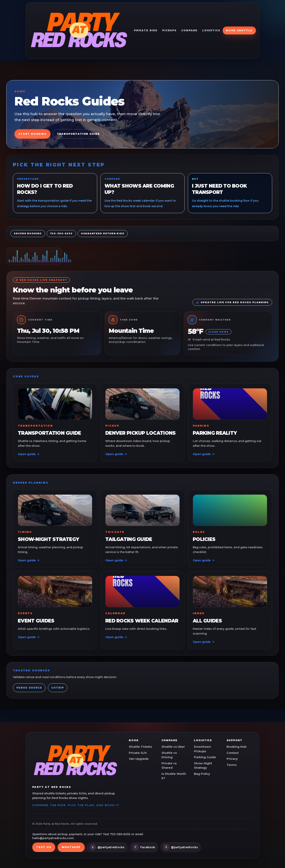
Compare (189, 30)
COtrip (58, 688)
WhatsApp (71, 847)
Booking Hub (237, 747)
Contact (233, 753)
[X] (181, 847)
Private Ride (146, 30)
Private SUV (138, 753)
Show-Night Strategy (203, 766)
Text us (44, 847)
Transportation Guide (78, 134)
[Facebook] (144, 847)
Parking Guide (205, 757)
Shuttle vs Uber (173, 747)
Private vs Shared (169, 766)
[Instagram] (107, 847)
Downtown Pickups (202, 749)
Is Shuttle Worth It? (174, 776)
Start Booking (32, 134)
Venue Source (29, 688)
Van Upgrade (139, 759)
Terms (232, 765)
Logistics (211, 30)
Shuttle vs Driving (169, 755)
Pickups (169, 30)
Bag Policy (202, 774)
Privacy (232, 759)
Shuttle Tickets (140, 747)
